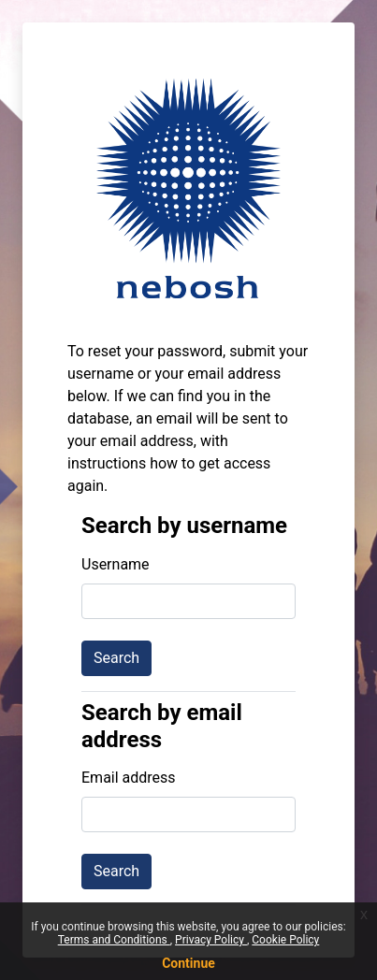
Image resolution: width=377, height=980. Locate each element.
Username (116, 564)
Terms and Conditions (114, 940)
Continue (188, 963)
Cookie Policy (285, 940)
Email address (129, 778)
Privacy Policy (211, 940)
